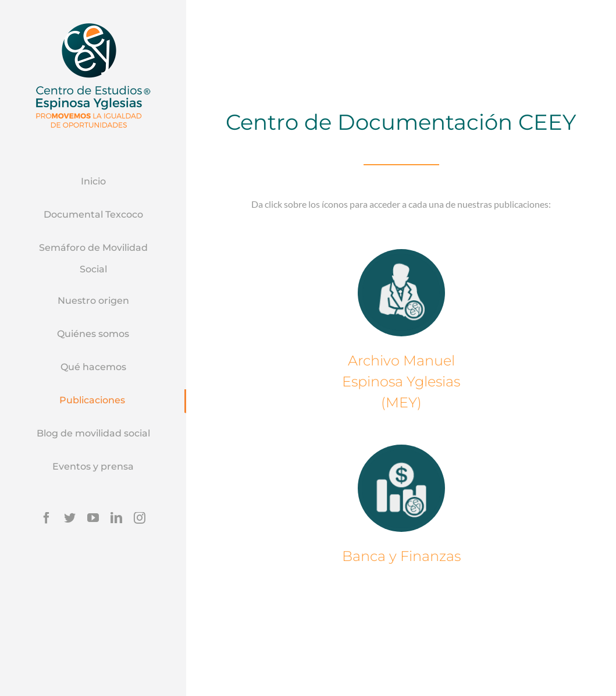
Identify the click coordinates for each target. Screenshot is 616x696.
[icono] (401, 292)
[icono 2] (401, 488)
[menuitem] (93, 182)
